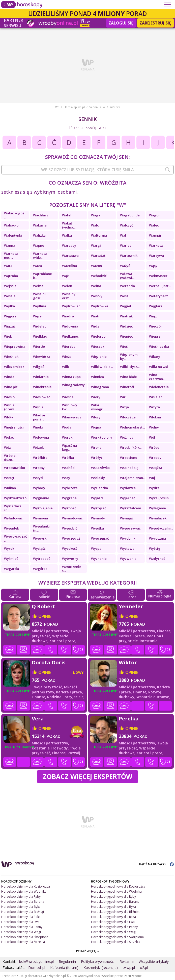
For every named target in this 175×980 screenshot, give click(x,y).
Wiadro (68, 316)
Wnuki (38, 427)
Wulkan (10, 488)
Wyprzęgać (100, 538)
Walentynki (13, 235)
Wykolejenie (43, 508)
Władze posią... (39, 417)
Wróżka (68, 458)
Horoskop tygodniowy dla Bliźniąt (115, 912)
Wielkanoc (70, 336)
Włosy (96, 417)
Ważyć (125, 266)
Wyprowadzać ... (15, 538)
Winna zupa (71, 377)
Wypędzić (70, 528)
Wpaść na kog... (69, 447)
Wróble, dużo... (10, 458)
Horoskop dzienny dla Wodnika (24, 891)
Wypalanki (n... (41, 528)
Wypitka (97, 528)
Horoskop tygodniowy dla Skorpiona (117, 937)
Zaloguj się (121, 23)
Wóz (7, 447)
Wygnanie (41, 498)
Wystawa (127, 548)
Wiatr (95, 316)
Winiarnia (41, 377)
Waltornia (99, 235)
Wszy (66, 478)
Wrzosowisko (14, 468)
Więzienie (99, 357)
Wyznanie (99, 559)
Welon (67, 286)
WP (57, 107)
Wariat (125, 245)
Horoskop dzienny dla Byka (21, 907)
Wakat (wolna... (69, 225)
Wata (8, 266)
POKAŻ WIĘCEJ (88, 951)
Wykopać (69, 508)
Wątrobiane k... (42, 276)
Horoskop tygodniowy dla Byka (113, 907)
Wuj (152, 478)
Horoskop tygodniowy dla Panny (114, 927)
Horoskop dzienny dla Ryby (21, 897)
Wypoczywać (130, 528)
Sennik (94, 107)
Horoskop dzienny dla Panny (22, 927)
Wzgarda (11, 569)
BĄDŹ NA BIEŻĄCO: (156, 864)
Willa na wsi (158, 367)
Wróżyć (97, 458)
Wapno (39, 245)
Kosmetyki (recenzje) (101, 968)
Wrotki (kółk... (131, 447)
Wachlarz (41, 215)
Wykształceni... (132, 508)
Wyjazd (97, 498)
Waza (37, 266)
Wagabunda (130, 215)
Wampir (155, 235)
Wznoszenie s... (72, 569)
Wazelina (69, 266)
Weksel (39, 286)
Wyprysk (40, 538)
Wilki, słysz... (130, 367)
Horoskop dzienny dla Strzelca (23, 942)
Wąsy (153, 266)
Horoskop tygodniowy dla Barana (115, 902)
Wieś (124, 346)
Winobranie (42, 387)
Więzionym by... (129, 357)
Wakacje (40, 225)
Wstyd (38, 478)
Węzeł (38, 316)
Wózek (38, 447)
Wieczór (156, 326)
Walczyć (126, 225)
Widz (95, 326)
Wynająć (127, 518)
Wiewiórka (42, 357)
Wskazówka (100, 468)
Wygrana (69, 498)
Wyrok (9, 548)
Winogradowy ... (73, 387)
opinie (45, 616)
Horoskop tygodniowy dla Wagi (114, 932)
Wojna (96, 427)
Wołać (9, 437)
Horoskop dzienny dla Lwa (20, 922)
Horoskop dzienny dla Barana (23, 902)
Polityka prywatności (98, 961)
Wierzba (69, 346)
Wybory (39, 488)
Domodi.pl (37, 968)
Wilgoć (38, 367)
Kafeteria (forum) (64, 968)
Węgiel (126, 306)
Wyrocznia (157, 538)
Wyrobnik (128, 538)
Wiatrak (126, 316)
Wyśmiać (11, 559)
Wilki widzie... (102, 367)
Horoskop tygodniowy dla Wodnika (116, 891)
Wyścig (155, 548)
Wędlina (40, 306)
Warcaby (69, 245)
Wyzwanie (128, 559)
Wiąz (153, 316)
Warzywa (156, 256)
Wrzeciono (129, 458)
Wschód (68, 468)
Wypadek (11, 528)
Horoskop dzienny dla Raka (21, 917)
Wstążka (156, 468)
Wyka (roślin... (160, 498)
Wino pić (11, 387)
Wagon (155, 215)
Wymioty (98, 518)
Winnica (97, 377)
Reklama (127, 961)
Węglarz (156, 306)
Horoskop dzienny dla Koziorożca (26, 886)
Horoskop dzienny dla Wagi (21, 932)
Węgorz (10, 316)
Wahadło (11, 225)
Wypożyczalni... (161, 528)
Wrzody (155, 458)
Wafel (67, 215)
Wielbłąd (40, 336)
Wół (152, 437)
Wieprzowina (15, 346)
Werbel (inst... (160, 286)
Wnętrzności (14, 427)
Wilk (65, 367)
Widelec (40, 326)
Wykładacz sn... (13, 508)
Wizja (124, 407)
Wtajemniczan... (132, 478)
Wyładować (13, 518)
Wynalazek (158, 518)
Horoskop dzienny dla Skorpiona (25, 937)
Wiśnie (38, 407)
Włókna (155, 417)
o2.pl (144, 968)
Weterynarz (158, 296)
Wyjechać (128, 498)
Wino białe (128, 377)
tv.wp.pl (129, 968)
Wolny (154, 427)
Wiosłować (41, 397)
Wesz (124, 296)
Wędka (9, 306)
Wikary (155, 357)
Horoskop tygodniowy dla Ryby (113, 897)
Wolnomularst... (132, 427)
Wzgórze (40, 569)
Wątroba (11, 276)
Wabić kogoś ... (14, 215)
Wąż (65, 276)
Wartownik (129, 256)
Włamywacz (72, 417)
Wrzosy (39, 468)
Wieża (67, 357)
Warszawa (70, 256)
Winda (9, 377)
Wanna (10, 245)
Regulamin (67, 961)
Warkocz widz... (40, 256)
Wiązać (10, 326)
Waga (96, 215)
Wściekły (98, 478)
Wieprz (155, 336)
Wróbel (155, 447)
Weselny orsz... (69, 296)
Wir (123, 397)
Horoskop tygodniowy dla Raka (113, 917)
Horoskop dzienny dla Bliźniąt (23, 912)
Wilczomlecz (14, 367)
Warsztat (98, 256)
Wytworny (70, 559)
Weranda (127, 286)
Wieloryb (98, 336)
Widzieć (126, 326)
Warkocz (156, 245)
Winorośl (127, 387)
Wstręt (9, 478)
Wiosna (68, 397)
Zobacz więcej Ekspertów (87, 776)
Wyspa (96, 548)
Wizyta (154, 407)
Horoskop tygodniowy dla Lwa (113, 922)
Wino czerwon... (157, 377)
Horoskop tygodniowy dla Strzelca (116, 942)
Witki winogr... (98, 407)
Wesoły (97, 296)
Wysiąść (39, 548)
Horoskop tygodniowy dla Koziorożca (118, 886)
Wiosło (9, 397)
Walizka (39, 235)
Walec (154, 225)
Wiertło (39, 346)
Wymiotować (72, 518)
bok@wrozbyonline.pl (36, 961)
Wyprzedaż (71, 538)
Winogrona (100, 387)
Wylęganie (157, 508)
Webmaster (158, 276)
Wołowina (41, 437)
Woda (67, 427)
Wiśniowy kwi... (70, 407)
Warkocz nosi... (11, 256)
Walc (95, 225)
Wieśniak (11, 357)
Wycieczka (99, 488)
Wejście (10, 286)
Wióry (96, 397)
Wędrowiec (71, 306)
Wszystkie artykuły (154, 961)
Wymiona (40, 518)
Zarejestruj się (155, 23)
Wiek (8, 336)
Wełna (96, 286)
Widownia (70, 326)
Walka (67, 235)
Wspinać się (129, 468)
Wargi (96, 245)
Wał (123, 235)
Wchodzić (99, 276)
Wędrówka (100, 306)
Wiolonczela (159, 387)
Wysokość (70, 548)
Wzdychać (157, 559)
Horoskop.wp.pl (74, 107)
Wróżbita (40, 458)
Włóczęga (128, 417)
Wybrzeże (70, 488)
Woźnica (127, 437)
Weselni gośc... (39, 296)
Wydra (154, 488)
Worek (67, 437)
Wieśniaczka (159, 346)
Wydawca (128, 488)
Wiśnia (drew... (10, 407)
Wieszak (98, 346)
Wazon (96, 266)
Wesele (10, 296)
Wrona (96, 447)
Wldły (9, 417)
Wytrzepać (41, 559)
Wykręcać (99, 508)
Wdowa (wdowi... (127, 276)
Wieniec (126, 336)
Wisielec (156, 397)
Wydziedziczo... (16, 498)
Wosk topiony (102, 437)
